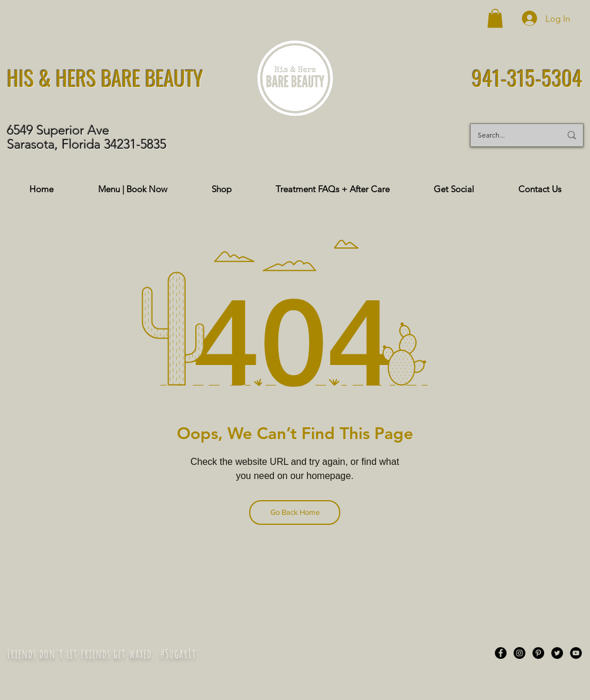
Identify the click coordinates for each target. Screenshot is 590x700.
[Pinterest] (538, 653)
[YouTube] (576, 653)
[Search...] (510, 135)
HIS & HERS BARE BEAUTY (105, 78)
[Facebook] (501, 653)
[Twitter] (557, 653)
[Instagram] (519, 653)
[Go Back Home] (295, 513)
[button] (495, 18)
